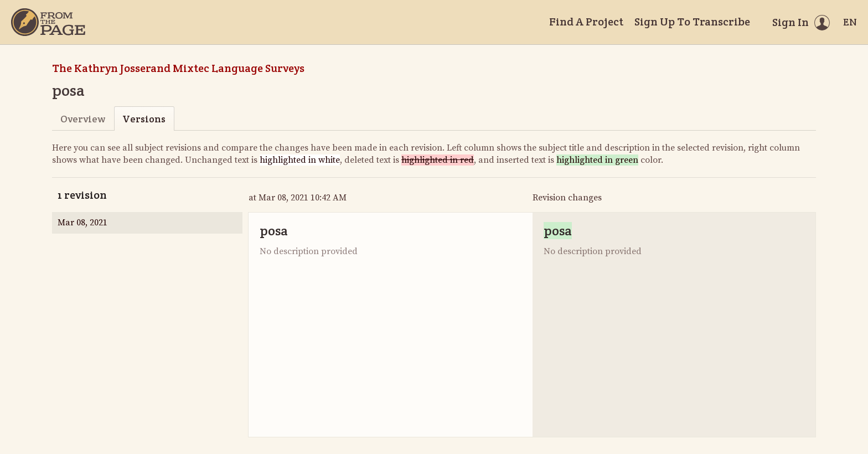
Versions (144, 119)
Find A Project (586, 22)
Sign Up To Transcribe (692, 22)
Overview (83, 119)
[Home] (48, 22)
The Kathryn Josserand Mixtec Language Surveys (178, 68)
